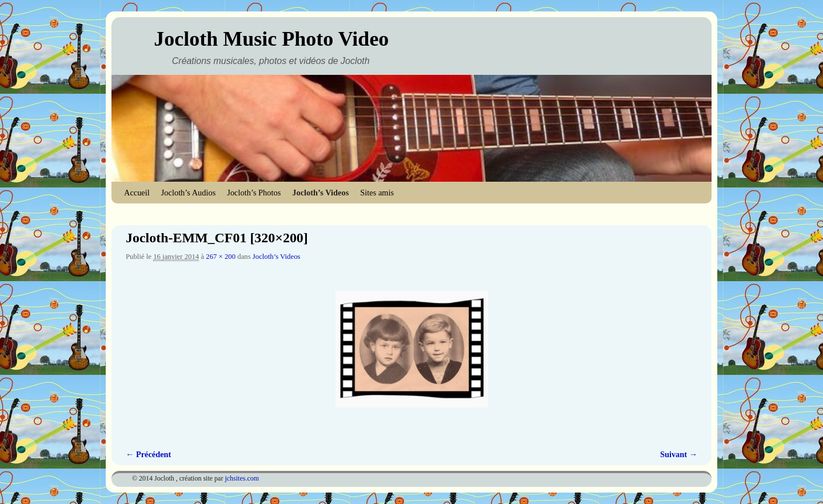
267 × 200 (221, 257)
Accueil (137, 193)
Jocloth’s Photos (254, 193)
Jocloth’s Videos (320, 193)
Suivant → (679, 454)
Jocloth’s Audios (189, 193)
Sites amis (377, 193)
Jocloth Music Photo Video (271, 39)
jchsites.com (242, 478)
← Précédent (148, 454)
